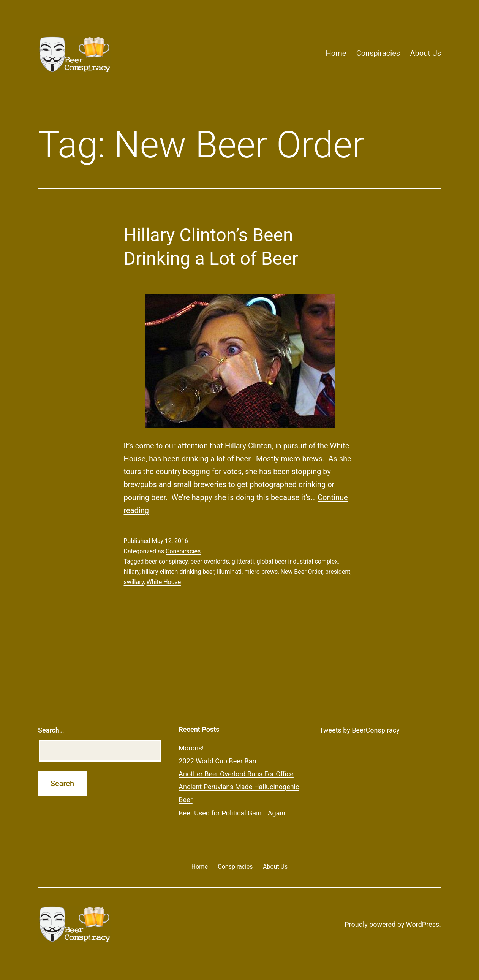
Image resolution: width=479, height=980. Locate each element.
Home (336, 53)
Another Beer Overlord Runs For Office (236, 774)
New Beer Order (301, 572)
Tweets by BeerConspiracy (360, 730)
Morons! (191, 748)
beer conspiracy (166, 561)
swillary (134, 582)
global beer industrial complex (297, 561)
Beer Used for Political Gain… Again (232, 813)
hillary (132, 572)
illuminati (229, 572)
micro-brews (261, 572)
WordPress (423, 924)
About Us (425, 53)
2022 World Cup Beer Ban (217, 761)
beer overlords (209, 561)
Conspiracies (378, 53)
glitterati (243, 561)
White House (164, 582)
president (338, 572)
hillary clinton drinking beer (178, 572)
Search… (51, 730)
